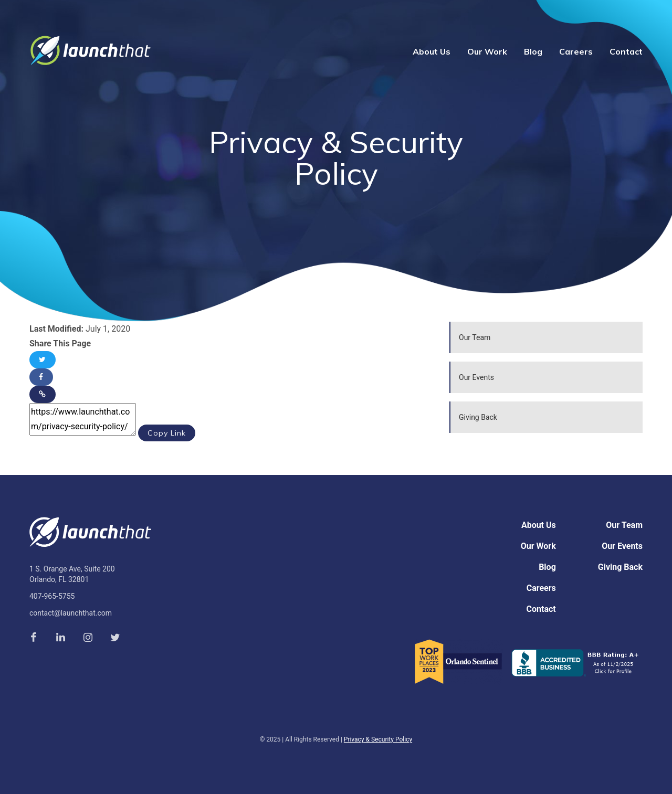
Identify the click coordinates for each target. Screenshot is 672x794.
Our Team (475, 337)
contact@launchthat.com (71, 613)
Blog (533, 51)
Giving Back (478, 417)
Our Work (487, 51)
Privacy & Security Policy (378, 739)
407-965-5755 (52, 596)
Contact (626, 51)
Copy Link (167, 433)
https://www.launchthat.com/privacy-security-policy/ (83, 419)
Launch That (90, 51)
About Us (432, 51)
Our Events (476, 377)
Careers (576, 51)
